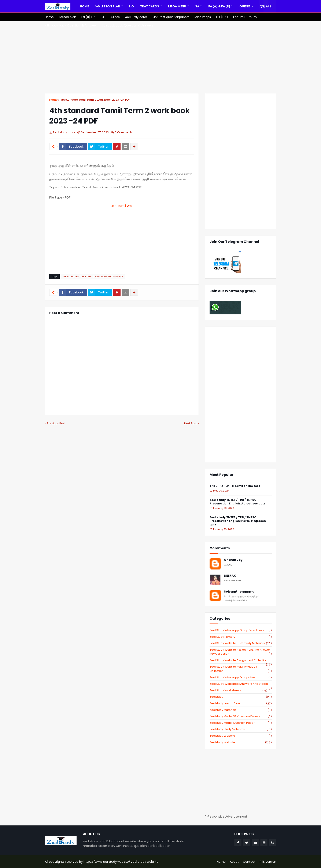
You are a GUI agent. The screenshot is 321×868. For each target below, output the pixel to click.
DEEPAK (230, 576)
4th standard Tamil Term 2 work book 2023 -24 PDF (95, 100)
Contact (249, 862)
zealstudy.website (241, 742)
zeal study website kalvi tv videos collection (241, 669)
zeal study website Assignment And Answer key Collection (241, 652)
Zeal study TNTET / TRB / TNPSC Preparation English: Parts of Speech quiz (238, 521)
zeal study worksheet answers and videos (241, 684)
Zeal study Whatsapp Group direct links (241, 630)
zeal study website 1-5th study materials (241, 643)
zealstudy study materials (241, 729)
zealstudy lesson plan (241, 703)
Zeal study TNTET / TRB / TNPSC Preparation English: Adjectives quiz (237, 502)
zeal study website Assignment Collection (241, 660)
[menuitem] (84, 6)
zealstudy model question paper (241, 723)
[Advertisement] (160, 57)
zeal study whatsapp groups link (241, 678)
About (234, 862)
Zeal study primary (241, 637)
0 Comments (124, 132)
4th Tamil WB (122, 206)
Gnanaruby (233, 560)
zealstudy (241, 697)
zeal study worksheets (238, 690)
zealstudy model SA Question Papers (241, 716)
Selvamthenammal (240, 592)
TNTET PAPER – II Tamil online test (235, 486)
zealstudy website (241, 736)
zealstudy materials (241, 710)
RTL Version (268, 862)
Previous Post (56, 423)
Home (53, 100)
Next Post (190, 423)
